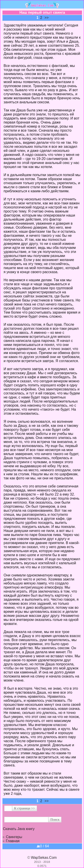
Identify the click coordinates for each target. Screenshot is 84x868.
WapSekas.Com (44, 858)
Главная (13, 841)
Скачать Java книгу (19, 829)
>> (47, 18)
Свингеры (14, 837)
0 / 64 (43, 846)
